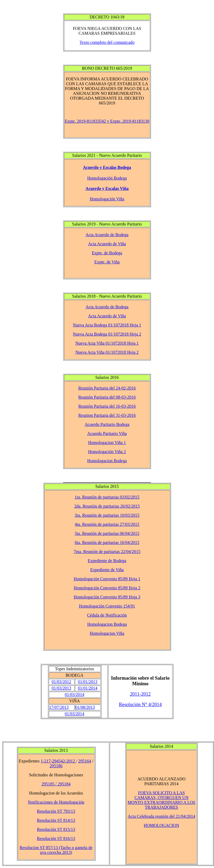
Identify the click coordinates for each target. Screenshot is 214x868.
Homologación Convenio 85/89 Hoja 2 (107, 588)
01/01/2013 (88, 682)
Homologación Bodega (107, 178)
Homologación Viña (107, 199)
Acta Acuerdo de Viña (107, 244)
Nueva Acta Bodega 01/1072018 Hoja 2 (107, 334)
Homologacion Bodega (107, 461)
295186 (56, 766)
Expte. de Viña (107, 262)
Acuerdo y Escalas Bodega (107, 167)
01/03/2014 (74, 694)
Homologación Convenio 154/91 (107, 606)
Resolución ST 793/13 (56, 811)
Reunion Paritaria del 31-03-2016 (107, 415)
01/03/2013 (61, 688)
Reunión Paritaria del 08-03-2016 (107, 397)
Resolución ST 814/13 (56, 820)
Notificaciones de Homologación (56, 802)
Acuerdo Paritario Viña (107, 433)
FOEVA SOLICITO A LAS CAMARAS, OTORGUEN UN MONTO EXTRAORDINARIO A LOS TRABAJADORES (162, 800)
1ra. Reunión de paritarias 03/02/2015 (107, 497)
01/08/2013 (85, 707)
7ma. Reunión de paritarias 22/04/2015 (107, 552)
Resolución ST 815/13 (56, 829)
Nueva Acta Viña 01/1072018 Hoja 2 (107, 352)
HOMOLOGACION (161, 825)
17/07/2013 (59, 707)
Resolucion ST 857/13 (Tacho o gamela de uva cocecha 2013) (56, 850)
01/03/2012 (61, 682)
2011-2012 (140, 694)
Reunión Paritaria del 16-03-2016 (107, 406)
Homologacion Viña (107, 633)
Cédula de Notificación (107, 615)
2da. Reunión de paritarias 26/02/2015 (107, 506)
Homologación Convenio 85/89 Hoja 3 (107, 597)
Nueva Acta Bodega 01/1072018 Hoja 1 (107, 325)
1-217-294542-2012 (58, 761)
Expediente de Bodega (107, 561)
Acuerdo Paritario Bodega (107, 424)
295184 (64, 784)
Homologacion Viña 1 (107, 443)
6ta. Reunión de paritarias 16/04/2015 (107, 542)
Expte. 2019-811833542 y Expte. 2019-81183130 (107, 121)
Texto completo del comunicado (107, 42)
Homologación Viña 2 (107, 452)
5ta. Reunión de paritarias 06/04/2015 (107, 533)
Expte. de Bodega (107, 253)
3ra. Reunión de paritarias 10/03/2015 (107, 515)
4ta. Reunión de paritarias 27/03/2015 (107, 524)
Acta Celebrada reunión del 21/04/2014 (161, 816)
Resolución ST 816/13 (56, 838)
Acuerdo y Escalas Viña (107, 188)
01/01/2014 (88, 688)
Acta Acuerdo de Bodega (107, 235)
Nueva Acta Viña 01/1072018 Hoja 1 (107, 343)
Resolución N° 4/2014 (140, 704)
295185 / (49, 784)
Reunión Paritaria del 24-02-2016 (107, 388)
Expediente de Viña (107, 570)
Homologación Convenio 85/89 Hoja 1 (107, 579)
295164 (85, 761)
